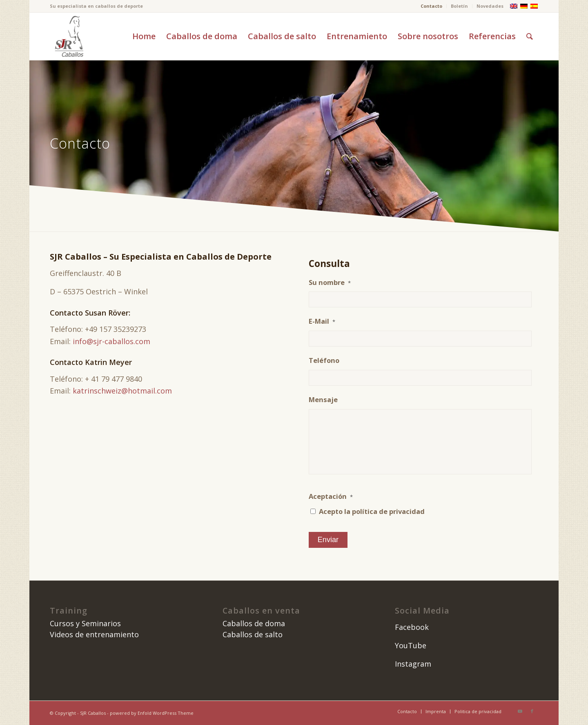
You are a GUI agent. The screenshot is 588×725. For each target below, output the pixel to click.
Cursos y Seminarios (85, 623)
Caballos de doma (254, 623)
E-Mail (322, 321)
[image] (68, 36)
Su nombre (330, 282)
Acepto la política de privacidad (372, 511)
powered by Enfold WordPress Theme (152, 713)
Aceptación (331, 496)
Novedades (490, 6)
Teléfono (324, 360)
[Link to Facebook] (532, 711)
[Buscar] (530, 36)
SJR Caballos (93, 713)
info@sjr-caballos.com (111, 341)
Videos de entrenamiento (94, 634)
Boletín (459, 6)
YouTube (411, 645)
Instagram (413, 664)
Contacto (431, 6)
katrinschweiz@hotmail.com (122, 391)
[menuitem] (432, 6)
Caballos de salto (253, 634)
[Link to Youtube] (520, 711)
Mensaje (323, 400)
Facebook (412, 627)
